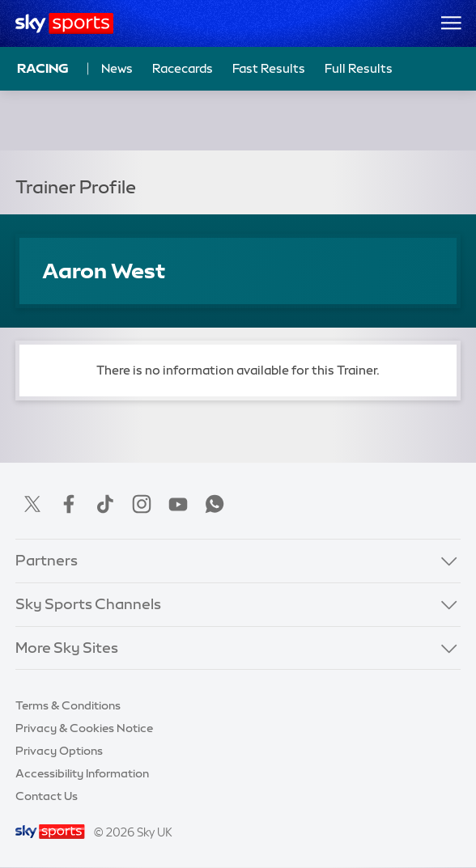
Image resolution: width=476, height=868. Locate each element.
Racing (43, 68)
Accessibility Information (82, 773)
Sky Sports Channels (88, 604)
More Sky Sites (67, 648)
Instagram (142, 504)
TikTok (105, 504)
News (117, 68)
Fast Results (269, 68)
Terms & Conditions (68, 705)
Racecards (183, 68)
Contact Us (47, 796)
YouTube (178, 504)
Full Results (359, 68)
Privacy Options (59, 751)
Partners (47, 561)
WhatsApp (215, 504)
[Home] (64, 23)
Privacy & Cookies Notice (84, 728)
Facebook (69, 504)
